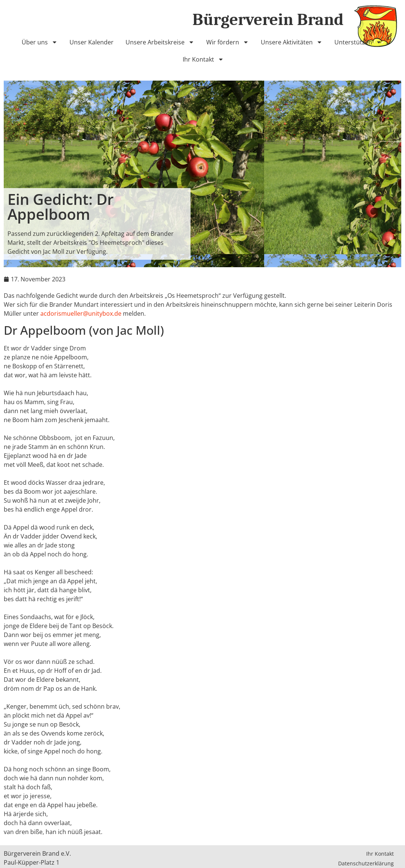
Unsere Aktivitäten (292, 42)
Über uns (40, 42)
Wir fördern (228, 42)
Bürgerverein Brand (268, 19)
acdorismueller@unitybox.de (81, 313)
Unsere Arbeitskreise (160, 42)
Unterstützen (358, 42)
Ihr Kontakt (203, 59)
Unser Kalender (92, 42)
